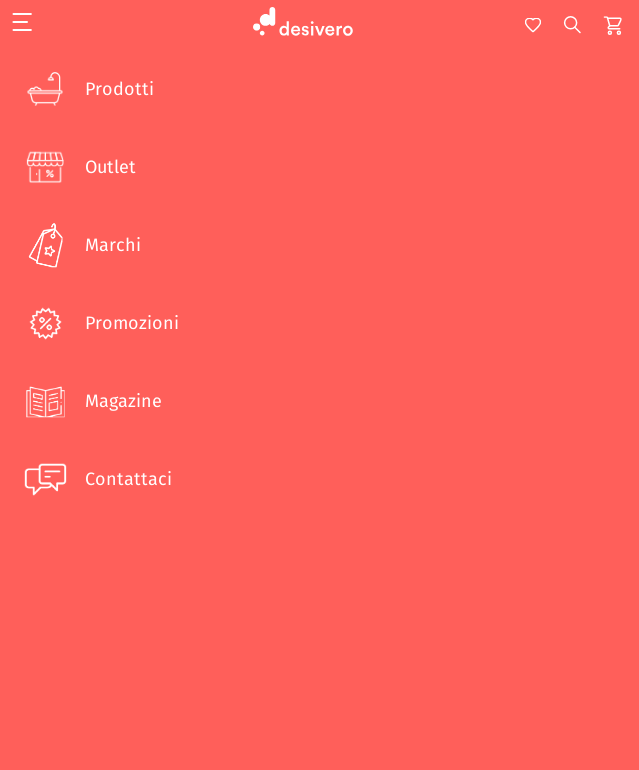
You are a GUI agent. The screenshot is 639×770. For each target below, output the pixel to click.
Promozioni (99, 323)
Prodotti (87, 89)
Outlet (78, 167)
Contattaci (96, 479)
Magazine (91, 401)
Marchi (80, 245)
